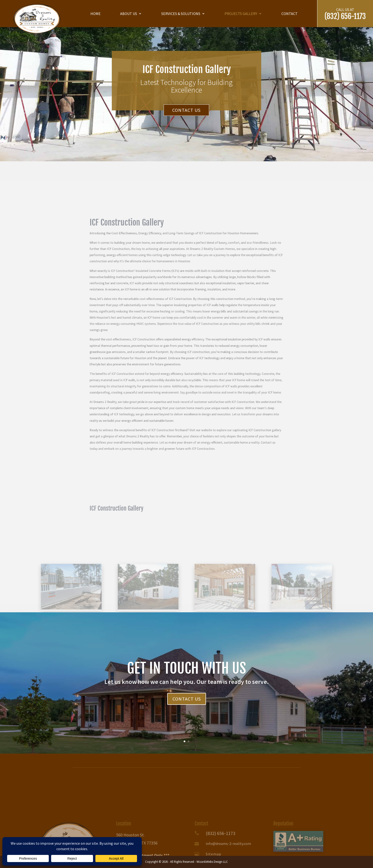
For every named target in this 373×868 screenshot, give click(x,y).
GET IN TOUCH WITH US (186, 676)
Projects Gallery (241, 14)
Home (96, 14)
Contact (290, 14)
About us (129, 14)
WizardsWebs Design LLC (212, 862)
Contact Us (186, 110)
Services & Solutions (181, 14)
